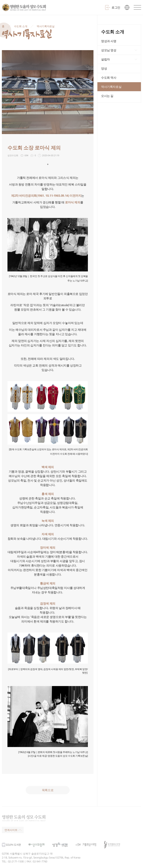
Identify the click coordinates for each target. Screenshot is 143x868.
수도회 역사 (109, 78)
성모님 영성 (109, 50)
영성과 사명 (109, 41)
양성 (104, 68)
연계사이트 (13, 830)
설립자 (105, 59)
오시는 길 (107, 96)
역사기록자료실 (46, 26)
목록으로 (48, 790)
